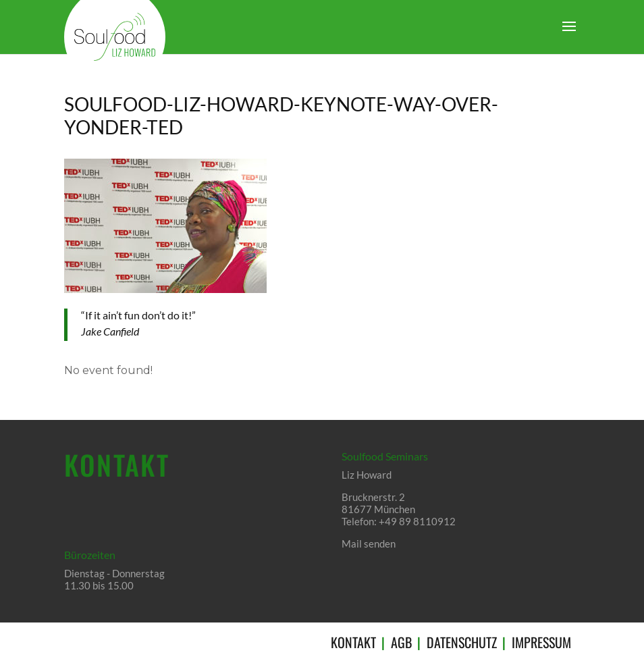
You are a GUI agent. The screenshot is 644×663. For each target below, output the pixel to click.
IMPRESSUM (541, 642)
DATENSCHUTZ (462, 642)
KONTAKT (353, 642)
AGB (401, 642)
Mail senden (369, 543)
